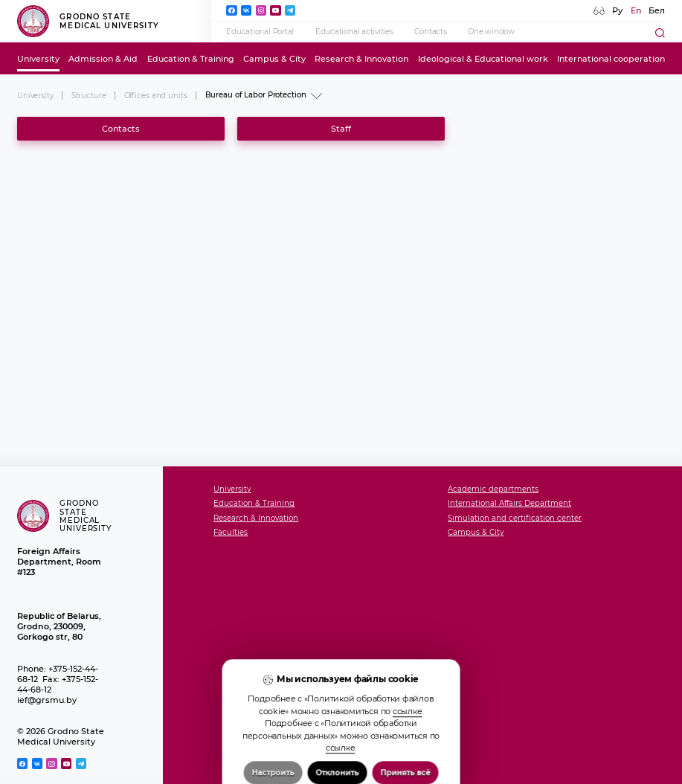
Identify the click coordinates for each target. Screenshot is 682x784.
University (38, 59)
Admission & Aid (103, 59)
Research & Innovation (361, 59)
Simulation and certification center (515, 518)
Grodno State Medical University (88, 21)
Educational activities (354, 32)
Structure (89, 96)
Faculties (231, 533)
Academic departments (493, 489)
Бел (657, 10)
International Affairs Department (509, 504)
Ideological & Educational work (483, 59)
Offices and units (156, 96)
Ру (617, 10)
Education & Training (191, 59)
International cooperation (611, 59)
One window (491, 32)
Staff (341, 129)
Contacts (430, 32)
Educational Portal (260, 32)
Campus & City (274, 59)
